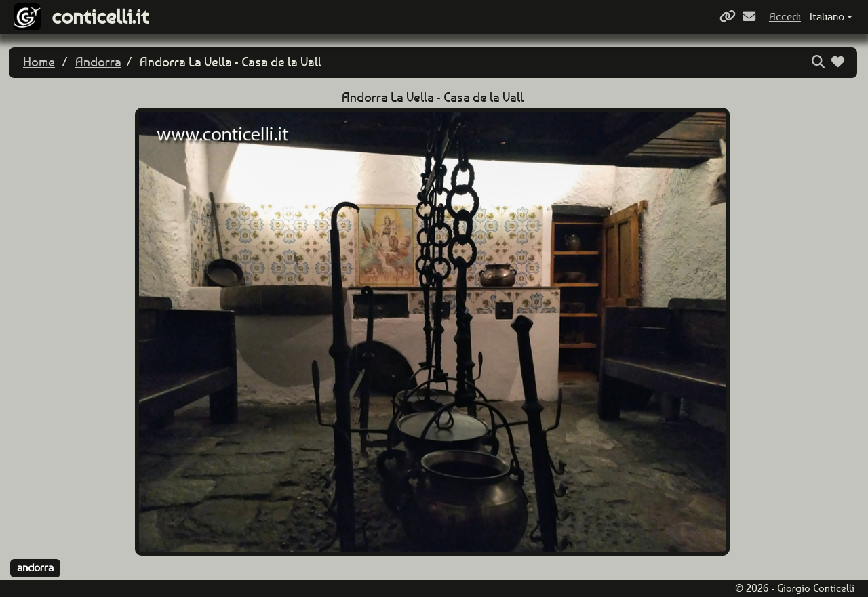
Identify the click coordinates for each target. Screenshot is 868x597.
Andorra (98, 62)
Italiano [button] (827, 17)
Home (39, 62)
